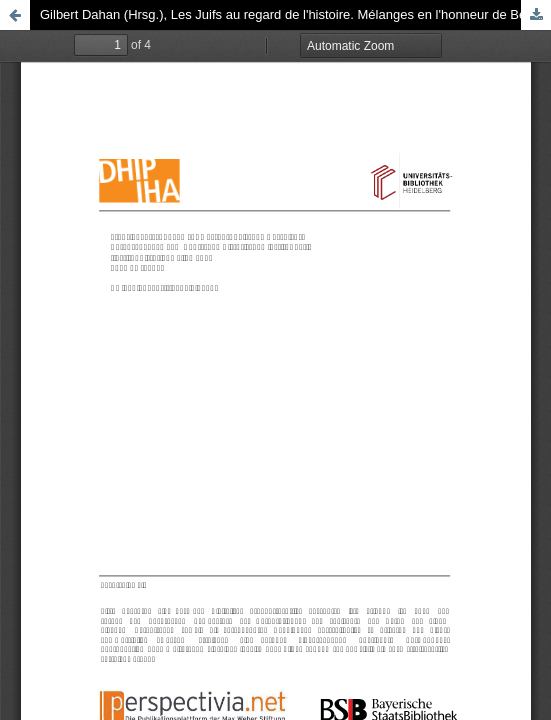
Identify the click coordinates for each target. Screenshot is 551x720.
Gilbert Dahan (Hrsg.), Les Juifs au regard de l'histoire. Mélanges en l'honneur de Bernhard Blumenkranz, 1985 (295, 14)
